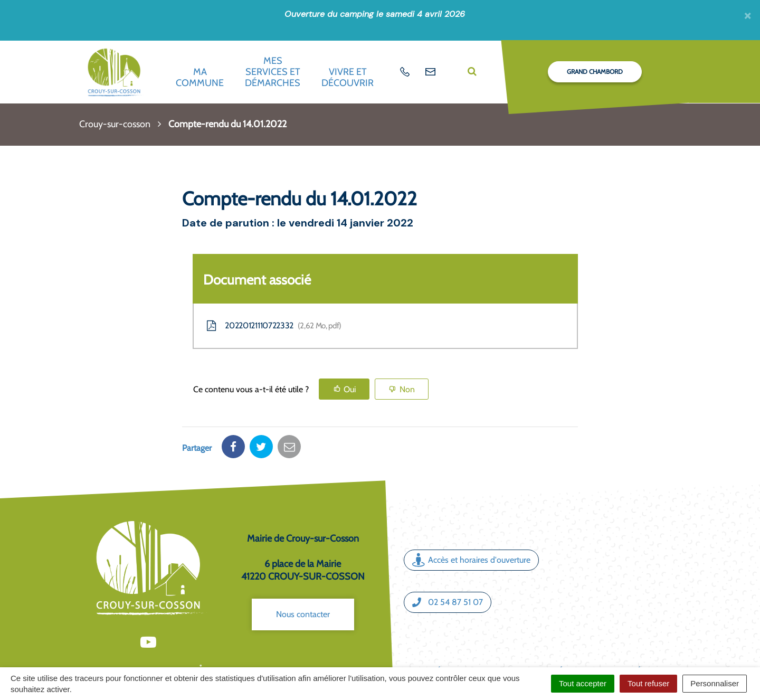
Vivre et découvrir (348, 77)
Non (407, 389)
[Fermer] (748, 15)
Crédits (442, 633)
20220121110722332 (273, 326)
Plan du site (487, 633)
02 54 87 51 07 (448, 565)
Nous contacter (303, 577)
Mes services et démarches (273, 72)
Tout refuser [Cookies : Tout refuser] (648, 683)
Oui (350, 389)
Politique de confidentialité (534, 646)
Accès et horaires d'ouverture (471, 523)
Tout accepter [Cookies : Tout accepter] (583, 683)
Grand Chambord (595, 72)
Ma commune (200, 77)
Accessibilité (617, 633)
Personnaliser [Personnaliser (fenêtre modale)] (715, 683)
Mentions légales (551, 633)
